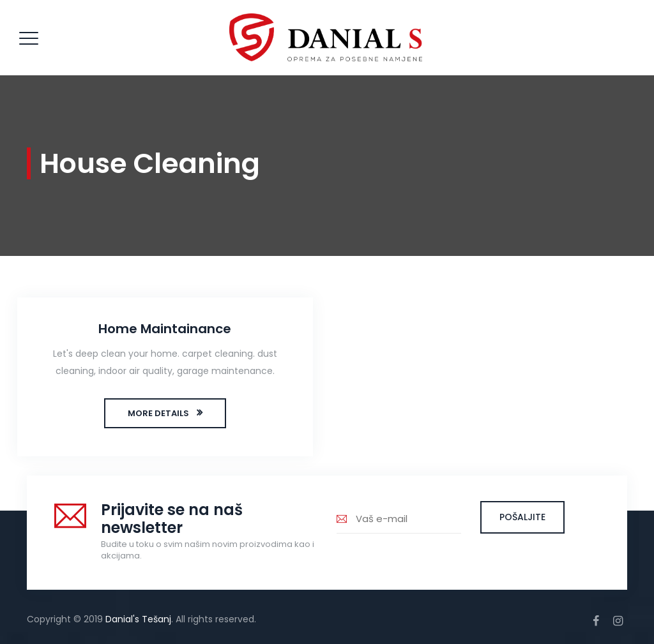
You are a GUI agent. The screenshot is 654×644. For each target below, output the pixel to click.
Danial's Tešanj (138, 619)
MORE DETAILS (158, 413)
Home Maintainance (165, 329)
